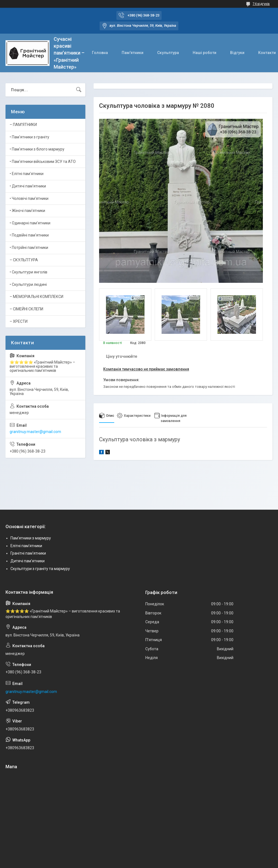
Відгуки (237, 53)
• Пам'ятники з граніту (29, 137)
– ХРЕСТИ (19, 321)
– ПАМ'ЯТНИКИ (23, 125)
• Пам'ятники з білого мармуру (37, 149)
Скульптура (168, 53)
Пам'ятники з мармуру (31, 538)
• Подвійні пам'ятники (29, 235)
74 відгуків (261, 4)
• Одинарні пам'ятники (30, 223)
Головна (100, 53)
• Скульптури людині (28, 284)
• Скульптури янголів (28, 272)
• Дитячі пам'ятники (28, 186)
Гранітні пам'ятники (28, 553)
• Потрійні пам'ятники (29, 248)
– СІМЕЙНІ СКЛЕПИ (26, 309)
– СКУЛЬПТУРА (24, 260)
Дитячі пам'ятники (28, 561)
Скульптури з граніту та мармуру (40, 569)
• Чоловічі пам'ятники (29, 198)
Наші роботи (205, 53)
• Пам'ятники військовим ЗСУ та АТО (43, 162)
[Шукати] (79, 90)
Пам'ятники (133, 53)
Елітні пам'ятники (26, 546)
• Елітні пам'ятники (27, 174)
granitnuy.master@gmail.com (35, 432)
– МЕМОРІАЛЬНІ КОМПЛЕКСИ (36, 297)
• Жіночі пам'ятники (27, 211)
